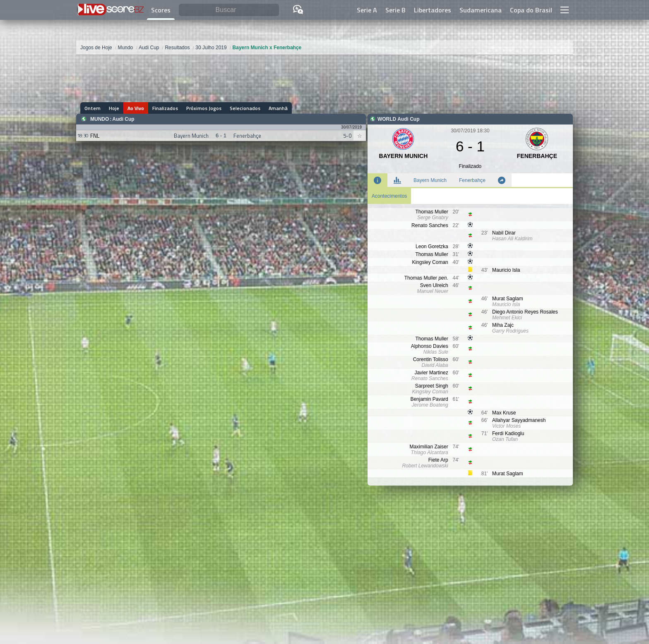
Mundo (100, 119)
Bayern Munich (430, 180)
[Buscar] (229, 10)
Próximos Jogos (204, 108)
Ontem (93, 108)
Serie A (367, 10)
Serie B (395, 10)
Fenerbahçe (472, 180)
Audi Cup (123, 119)
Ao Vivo (136, 108)
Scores (161, 10)
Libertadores (433, 10)
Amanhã (278, 108)
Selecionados (245, 108)
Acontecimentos (389, 196)
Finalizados (165, 108)
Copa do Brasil (531, 10)
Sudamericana (481, 10)
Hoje (114, 108)
